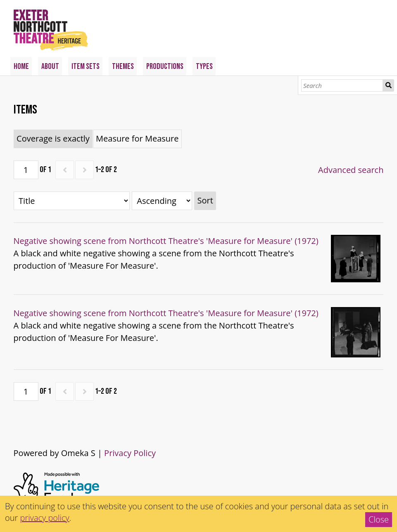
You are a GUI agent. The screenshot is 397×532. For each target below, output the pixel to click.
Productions (165, 66)
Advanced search (351, 170)
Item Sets (86, 66)
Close (379, 519)
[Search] (342, 85)
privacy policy (45, 518)
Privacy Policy (130, 453)
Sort (205, 200)
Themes (123, 66)
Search (388, 85)
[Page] (26, 170)
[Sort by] (72, 201)
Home (21, 66)
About (50, 66)
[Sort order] (162, 201)
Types (204, 66)
